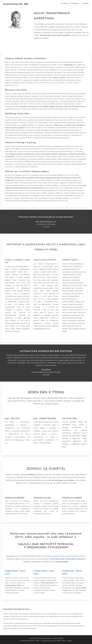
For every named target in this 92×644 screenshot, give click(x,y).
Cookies (70, 641)
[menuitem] (65, 4)
